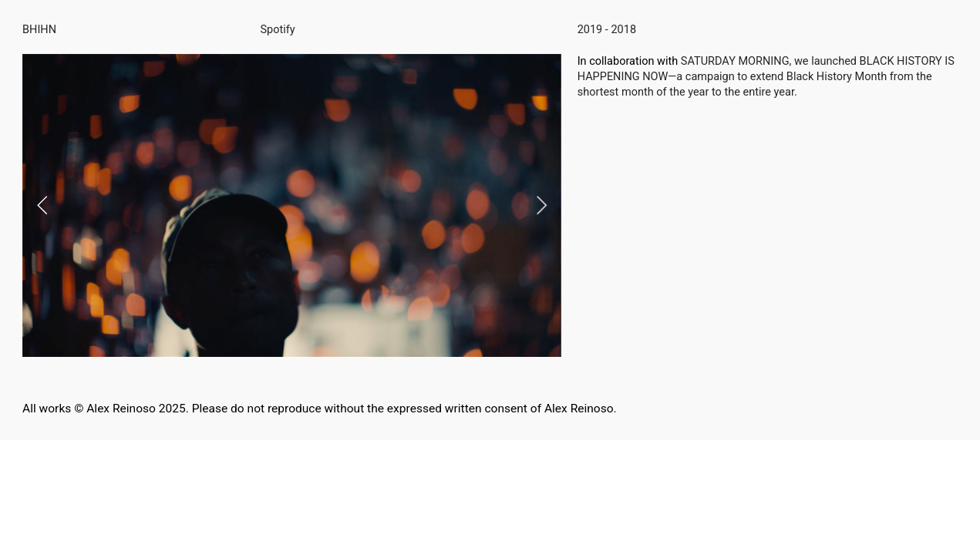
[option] (292, 205)
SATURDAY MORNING (735, 61)
